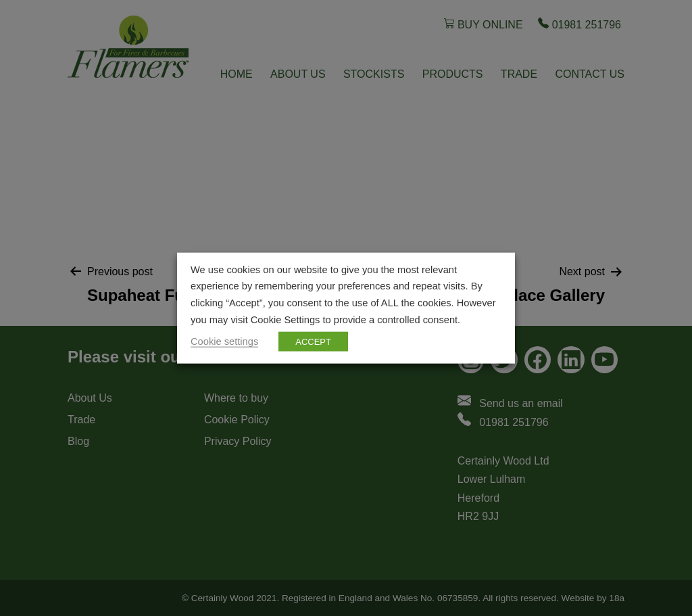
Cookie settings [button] (224, 341)
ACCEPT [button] (313, 342)
